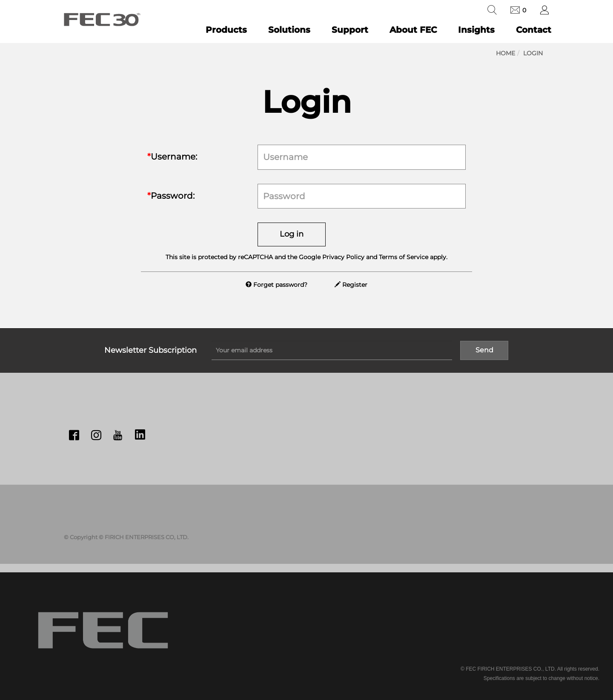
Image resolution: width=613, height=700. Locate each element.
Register (351, 285)
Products (226, 30)
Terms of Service (404, 257)
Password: (171, 196)
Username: (172, 157)
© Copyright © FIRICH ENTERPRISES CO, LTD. (126, 537)
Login (533, 53)
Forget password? (276, 285)
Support (350, 30)
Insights (476, 30)
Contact (534, 30)
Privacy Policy (343, 257)
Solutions (289, 30)
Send (484, 350)
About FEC (413, 30)
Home (506, 53)
